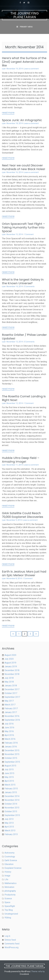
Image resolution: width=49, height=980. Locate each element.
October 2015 (11, 758)
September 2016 (12, 720)
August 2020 (10, 655)
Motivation (9, 887)
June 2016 (9, 728)
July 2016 (9, 724)
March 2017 (10, 705)
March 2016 (10, 739)
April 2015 (9, 781)
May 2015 (9, 777)
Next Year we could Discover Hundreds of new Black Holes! (24, 167)
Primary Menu (26, 27)
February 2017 (11, 708)
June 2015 (9, 773)
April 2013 (9, 827)
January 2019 (11, 667)
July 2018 (9, 678)
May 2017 (9, 701)
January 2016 (11, 747)
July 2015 (9, 769)
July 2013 (9, 819)
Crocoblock (24, 974)
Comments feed (12, 944)
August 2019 (10, 663)
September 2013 (12, 815)
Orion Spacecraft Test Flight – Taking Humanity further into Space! (24, 227)
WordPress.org (11, 947)
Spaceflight (10, 906)
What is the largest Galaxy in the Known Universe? (23, 281)
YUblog (8, 918)
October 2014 (11, 804)
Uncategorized (11, 914)
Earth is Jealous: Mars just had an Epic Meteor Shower (24, 573)
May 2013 (9, 823)
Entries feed (10, 940)
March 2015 (10, 785)
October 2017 (11, 693)
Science (8, 899)
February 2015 (11, 789)
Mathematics (11, 883)
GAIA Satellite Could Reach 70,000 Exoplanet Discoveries (23, 515)
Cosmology (10, 857)
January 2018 (11, 686)
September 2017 (12, 697)
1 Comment (29, 234)
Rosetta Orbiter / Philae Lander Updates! (24, 337)
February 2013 (11, 834)
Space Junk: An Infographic (22, 120)
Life (6, 879)
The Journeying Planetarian (25, 15)
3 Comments (29, 286)
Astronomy (10, 853)
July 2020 (9, 659)
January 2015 (11, 792)
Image (7, 876)
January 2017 (11, 712)
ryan (4, 69)
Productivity (10, 895)
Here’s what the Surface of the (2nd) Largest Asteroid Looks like (24, 62)
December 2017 (12, 689)
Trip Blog (9, 910)
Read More (8, 113)
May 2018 (9, 682)
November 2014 (12, 800)
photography (10, 891)
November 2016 (12, 716)
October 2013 (11, 811)
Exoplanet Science (13, 868)
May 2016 (9, 731)
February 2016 (11, 743)
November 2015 (12, 754)
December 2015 (12, 750)
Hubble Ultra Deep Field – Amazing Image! (21, 460)
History (8, 872)
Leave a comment (31, 69)
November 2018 (12, 674)
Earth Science (11, 860)
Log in (7, 936)
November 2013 (12, 808)
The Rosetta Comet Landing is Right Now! (24, 398)
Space (7, 902)
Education (9, 864)
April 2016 (9, 735)
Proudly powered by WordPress (17, 971)
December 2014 (12, 796)
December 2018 (12, 670)
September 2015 (12, 762)
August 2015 (10, 766)
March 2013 (10, 831)
